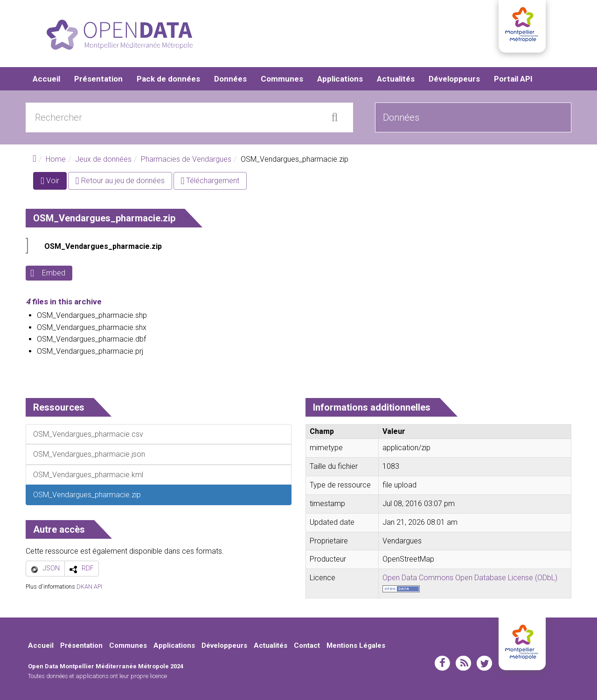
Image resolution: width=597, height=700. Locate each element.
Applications (340, 79)
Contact (307, 646)
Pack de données (168, 79)
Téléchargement (210, 181)
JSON (51, 569)
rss (463, 663)
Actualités (396, 79)
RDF (88, 569)
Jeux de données (103, 160)
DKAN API (89, 587)
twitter (484, 663)
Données (230, 79)
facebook (442, 663)
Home (56, 160)
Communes (282, 79)
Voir (54, 183)
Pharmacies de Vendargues (186, 160)
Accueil (46, 79)
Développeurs (454, 79)
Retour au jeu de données (120, 181)
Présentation (98, 79)
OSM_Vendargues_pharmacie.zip (103, 247)
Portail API (513, 79)
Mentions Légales (356, 646)
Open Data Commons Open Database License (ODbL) (470, 578)
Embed (54, 273)
